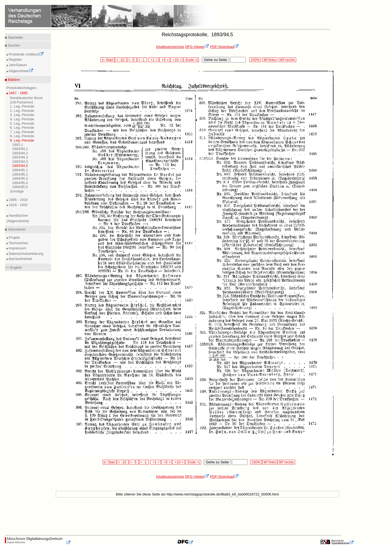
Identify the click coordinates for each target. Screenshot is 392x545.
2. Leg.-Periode (22, 111)
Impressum (17, 248)
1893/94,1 (20, 149)
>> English (13, 267)
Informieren (16, 229)
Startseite (15, 37)
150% (255, 60)
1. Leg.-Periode (22, 106)
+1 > (154, 60)
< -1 (142, 60)
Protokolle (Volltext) (26, 54)
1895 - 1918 (18, 200)
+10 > (177, 60)
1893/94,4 (20, 162)
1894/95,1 (20, 170)
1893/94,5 (20, 166)
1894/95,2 (20, 174)
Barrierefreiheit (20, 259)
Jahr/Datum (18, 65)
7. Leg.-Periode (22, 132)
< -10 (121, 60)
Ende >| (191, 60)
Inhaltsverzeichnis (170, 47)
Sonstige (17, 191)
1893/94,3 (20, 157)
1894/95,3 (20, 178)
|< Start (107, 60)
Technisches (18, 243)
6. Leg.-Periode (22, 128)
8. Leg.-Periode (22, 136)
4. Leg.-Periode (22, 119)
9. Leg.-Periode (22, 140)
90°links (270, 60)
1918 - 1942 (18, 205)
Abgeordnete (21, 71)
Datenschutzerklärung (26, 254)
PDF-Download (224, 47)
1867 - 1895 (18, 93)
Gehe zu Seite (215, 60)
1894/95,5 (20, 187)
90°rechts (287, 60)
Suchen (13, 45)
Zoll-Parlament (22, 102)
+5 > (165, 60)
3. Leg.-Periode (22, 115)
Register (15, 59)
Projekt (14, 238)
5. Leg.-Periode (22, 123)
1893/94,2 (20, 153)
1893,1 (18, 145)
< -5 (132, 60)
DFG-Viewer (197, 47)
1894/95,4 (20, 183)
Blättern (13, 80)
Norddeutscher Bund (26, 98)
